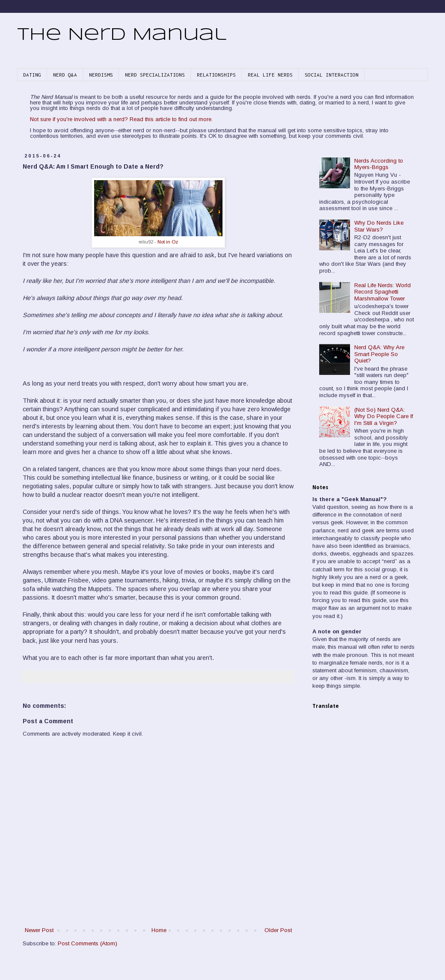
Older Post (278, 930)
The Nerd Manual (122, 35)
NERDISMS (101, 75)
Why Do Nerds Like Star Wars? (379, 226)
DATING (32, 75)
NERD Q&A (65, 75)
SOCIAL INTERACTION (332, 75)
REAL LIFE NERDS (270, 75)
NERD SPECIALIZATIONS (155, 75)
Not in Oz (168, 242)
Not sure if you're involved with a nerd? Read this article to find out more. (121, 119)
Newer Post (39, 930)
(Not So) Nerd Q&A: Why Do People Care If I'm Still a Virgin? (384, 416)
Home (159, 930)
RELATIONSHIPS (216, 75)
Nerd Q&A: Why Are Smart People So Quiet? (379, 354)
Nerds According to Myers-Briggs (379, 164)
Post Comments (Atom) (88, 943)
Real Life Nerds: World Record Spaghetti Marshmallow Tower (383, 292)
